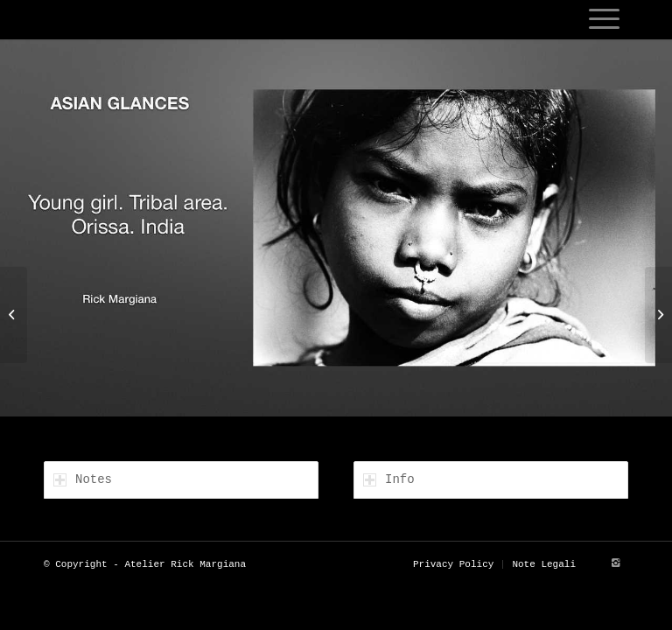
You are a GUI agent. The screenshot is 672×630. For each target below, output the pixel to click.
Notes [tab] (83, 479)
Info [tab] (389, 479)
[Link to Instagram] (615, 563)
